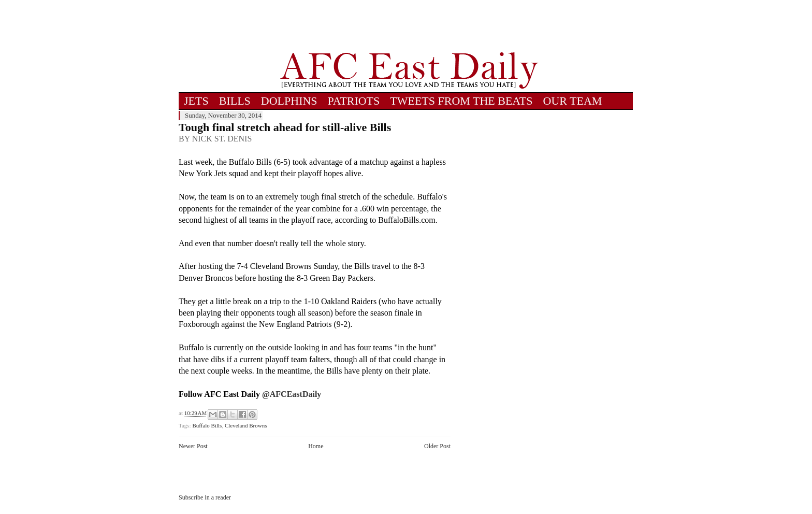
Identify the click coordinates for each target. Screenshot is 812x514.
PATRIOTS (354, 101)
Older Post (437, 446)
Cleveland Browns (246, 425)
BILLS (235, 101)
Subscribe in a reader (205, 497)
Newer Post (193, 446)
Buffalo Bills (207, 425)
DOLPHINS (289, 101)
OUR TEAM (573, 101)
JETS (196, 101)
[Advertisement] (409, 26)
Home (316, 446)
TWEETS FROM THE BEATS (461, 101)
